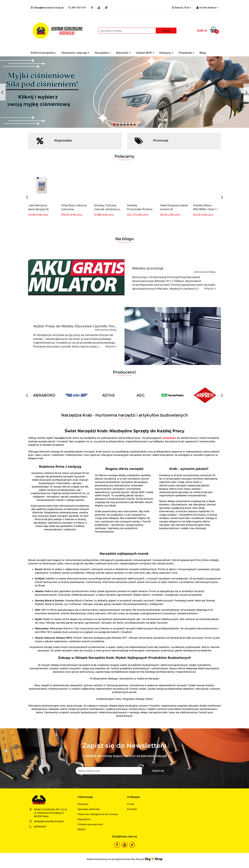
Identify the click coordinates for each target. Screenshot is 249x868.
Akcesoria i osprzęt (76, 53)
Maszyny (166, 53)
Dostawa (83, 804)
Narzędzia (103, 53)
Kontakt (132, 809)
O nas (131, 804)
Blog (203, 53)
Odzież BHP (145, 53)
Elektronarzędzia (43, 53)
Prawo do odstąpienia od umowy (98, 814)
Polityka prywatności (90, 824)
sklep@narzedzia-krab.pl (49, 821)
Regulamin (84, 819)
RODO (82, 829)
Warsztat (123, 53)
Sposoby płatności (89, 809)
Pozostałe (186, 53)
